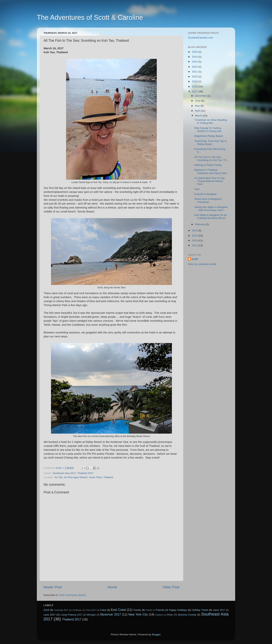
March (199, 116)
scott (195, 259)
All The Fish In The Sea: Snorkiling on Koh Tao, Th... (211, 159)
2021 (195, 72)
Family (137, 610)
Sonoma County (187, 615)
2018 (195, 87)
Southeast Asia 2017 (64, 473)
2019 (195, 81)
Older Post (171, 587)
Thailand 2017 (85, 473)
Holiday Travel (200, 610)
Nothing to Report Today (208, 165)
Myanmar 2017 (111, 614)
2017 (195, 91)
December (201, 96)
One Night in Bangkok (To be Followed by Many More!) (211, 217)
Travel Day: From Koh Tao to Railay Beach (211, 143)
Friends (160, 610)
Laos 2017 (49, 615)
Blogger (156, 634)
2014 (195, 240)
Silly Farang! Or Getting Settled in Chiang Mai (208, 130)
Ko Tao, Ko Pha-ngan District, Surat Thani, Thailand (84, 477)
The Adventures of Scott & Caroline (90, 17)
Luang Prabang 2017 (71, 615)
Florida (149, 610)
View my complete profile (202, 264)
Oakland (159, 615)
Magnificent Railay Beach (209, 136)
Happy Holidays (178, 610)
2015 (195, 236)
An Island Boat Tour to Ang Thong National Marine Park (209, 181)
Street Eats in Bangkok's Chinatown (208, 200)
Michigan (91, 615)
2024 (195, 57)
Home (112, 587)
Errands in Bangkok (206, 194)
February (200, 224)
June (198, 101)
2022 (195, 67)
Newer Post (53, 587)
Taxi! (197, 189)
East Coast (118, 610)
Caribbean (77, 610)
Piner (170, 615)
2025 (195, 52)
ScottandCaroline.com (201, 38)
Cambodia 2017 (61, 610)
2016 (195, 230)
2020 (195, 77)
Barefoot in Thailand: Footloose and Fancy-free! (211, 171)
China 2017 (91, 610)
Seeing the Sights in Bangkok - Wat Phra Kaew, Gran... (211, 209)
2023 (195, 62)
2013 (195, 245)
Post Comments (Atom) (72, 595)
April (198, 111)
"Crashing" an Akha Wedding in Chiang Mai (211, 121)
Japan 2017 (219, 610)
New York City (138, 614)
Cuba (103, 610)
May (198, 106)
